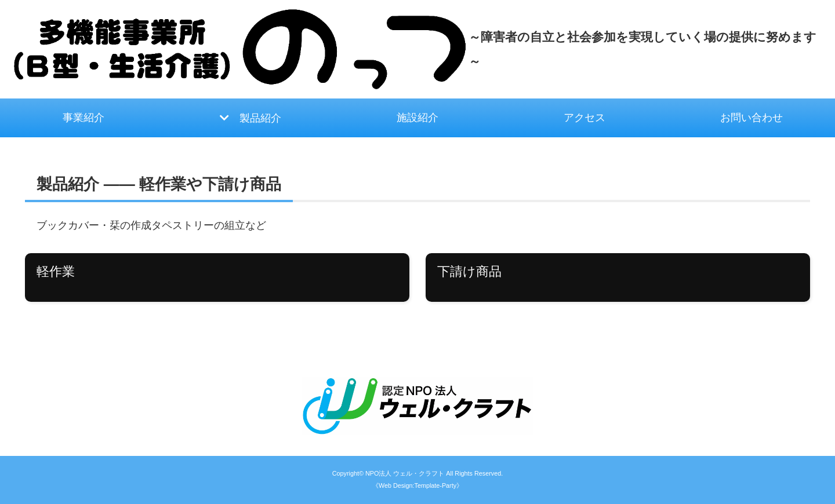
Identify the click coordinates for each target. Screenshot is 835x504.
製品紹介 (260, 118)
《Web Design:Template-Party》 (418, 485)
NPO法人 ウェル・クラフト (405, 473)
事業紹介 (83, 118)
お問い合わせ (752, 118)
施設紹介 (418, 118)
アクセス (584, 118)
